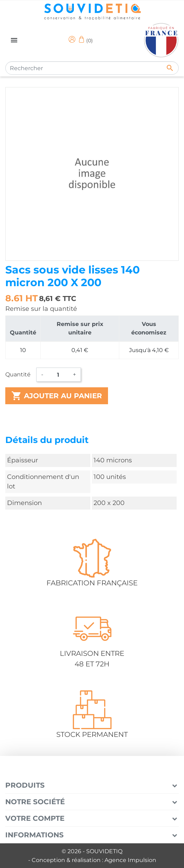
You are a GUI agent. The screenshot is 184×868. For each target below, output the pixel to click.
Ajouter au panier (57, 396)
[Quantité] (58, 375)
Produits (25, 785)
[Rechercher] (92, 68)
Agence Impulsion (130, 860)
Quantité (18, 374)
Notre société (35, 802)
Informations (34, 835)
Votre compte (35, 818)
